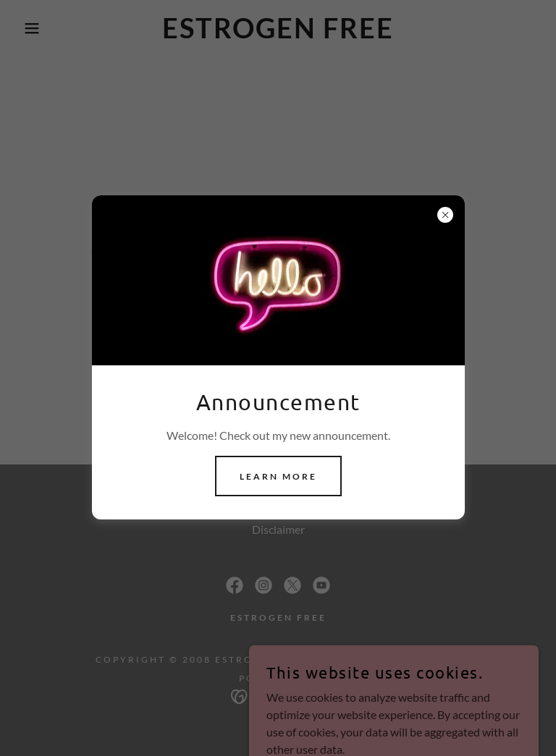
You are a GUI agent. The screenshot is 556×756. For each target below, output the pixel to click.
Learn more (278, 476)
